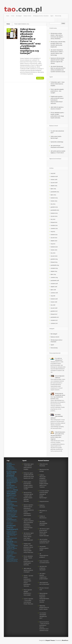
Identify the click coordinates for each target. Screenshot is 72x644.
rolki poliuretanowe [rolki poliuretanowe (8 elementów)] (12, 537)
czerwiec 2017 (54, 323)
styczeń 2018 (54, 308)
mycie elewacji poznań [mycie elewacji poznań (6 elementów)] (11, 516)
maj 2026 (53, 173)
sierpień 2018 (54, 287)
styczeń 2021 (54, 238)
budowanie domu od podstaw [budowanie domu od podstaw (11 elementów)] (12, 474)
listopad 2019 (54, 262)
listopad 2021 (54, 222)
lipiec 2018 (53, 290)
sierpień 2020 (54, 241)
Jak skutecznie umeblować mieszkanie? (43, 568)
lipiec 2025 (53, 189)
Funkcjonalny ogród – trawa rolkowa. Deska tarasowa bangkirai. (57, 84)
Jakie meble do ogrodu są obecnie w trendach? (28, 570)
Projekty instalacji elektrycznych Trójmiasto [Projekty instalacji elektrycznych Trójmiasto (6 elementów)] (12, 533)
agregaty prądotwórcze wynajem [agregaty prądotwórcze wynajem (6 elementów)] (11, 464)
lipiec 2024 (53, 195)
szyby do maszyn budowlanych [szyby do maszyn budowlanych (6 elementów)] (12, 543)
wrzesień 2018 (54, 284)
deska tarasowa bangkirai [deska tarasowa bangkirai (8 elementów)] (12, 482)
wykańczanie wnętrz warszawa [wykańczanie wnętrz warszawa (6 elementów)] (12, 552)
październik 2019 (55, 265)
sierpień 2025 (54, 186)
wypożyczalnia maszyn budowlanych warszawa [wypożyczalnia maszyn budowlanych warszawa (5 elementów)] (12, 561)
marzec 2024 (54, 201)
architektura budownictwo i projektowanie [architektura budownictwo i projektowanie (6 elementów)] (11, 468)
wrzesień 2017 (54, 320)
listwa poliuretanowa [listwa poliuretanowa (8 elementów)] (12, 501)
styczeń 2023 (54, 216)
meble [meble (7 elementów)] (9, 514)
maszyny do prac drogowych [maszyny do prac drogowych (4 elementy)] (12, 513)
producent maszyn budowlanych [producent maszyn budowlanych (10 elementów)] (12, 527)
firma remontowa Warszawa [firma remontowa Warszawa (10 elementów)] (12, 492)
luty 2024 (53, 204)
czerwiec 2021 (54, 228)
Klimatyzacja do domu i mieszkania (41, 16)
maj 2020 (53, 244)
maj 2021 (53, 232)
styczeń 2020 (54, 256)
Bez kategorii (19, 16)
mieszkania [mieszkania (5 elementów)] (14, 514)
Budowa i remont (27, 16)
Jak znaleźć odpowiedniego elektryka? (57, 416)
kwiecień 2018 (54, 299)
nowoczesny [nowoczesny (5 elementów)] (10, 524)
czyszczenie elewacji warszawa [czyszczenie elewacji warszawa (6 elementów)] (12, 479)
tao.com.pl (28, 56)
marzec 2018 (54, 302)
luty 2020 (53, 253)
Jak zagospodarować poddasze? (44, 555)
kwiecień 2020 (54, 247)
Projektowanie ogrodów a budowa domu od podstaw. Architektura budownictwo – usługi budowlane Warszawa (29, 524)
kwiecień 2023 (54, 213)
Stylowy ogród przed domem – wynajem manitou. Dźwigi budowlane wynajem (28, 485)
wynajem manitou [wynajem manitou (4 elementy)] (10, 554)
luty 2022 (53, 219)
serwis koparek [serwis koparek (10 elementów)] (10, 541)
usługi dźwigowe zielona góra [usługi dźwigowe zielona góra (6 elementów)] (12, 548)
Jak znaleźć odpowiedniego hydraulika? (43, 523)
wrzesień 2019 (54, 268)
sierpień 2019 (54, 271)
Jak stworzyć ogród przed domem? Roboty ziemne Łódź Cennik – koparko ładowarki (29, 537)
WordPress (65, 640)
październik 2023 (55, 210)
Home (8, 16)
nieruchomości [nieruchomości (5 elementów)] (10, 523)
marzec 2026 (54, 180)
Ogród (52, 16)
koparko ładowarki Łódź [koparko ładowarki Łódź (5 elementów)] (10, 498)
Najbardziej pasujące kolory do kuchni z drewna (44, 608)
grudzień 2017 (54, 311)
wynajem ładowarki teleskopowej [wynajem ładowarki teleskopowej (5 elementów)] (12, 559)
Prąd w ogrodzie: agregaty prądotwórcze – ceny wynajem (57, 91)
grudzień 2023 (54, 207)
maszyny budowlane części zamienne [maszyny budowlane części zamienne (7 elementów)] (12, 504)
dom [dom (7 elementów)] (15, 483)
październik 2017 (55, 317)
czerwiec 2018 (54, 293)
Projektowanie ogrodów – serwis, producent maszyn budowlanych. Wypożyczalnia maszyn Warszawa (57, 100)
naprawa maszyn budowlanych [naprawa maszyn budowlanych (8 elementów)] (12, 518)
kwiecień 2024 (54, 198)
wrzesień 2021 (54, 225)
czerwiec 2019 (54, 277)
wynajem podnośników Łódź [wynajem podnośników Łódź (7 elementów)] (11, 557)
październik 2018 (55, 281)
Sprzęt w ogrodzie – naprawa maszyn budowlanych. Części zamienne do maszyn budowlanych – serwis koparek (29, 510)
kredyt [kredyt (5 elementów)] (15, 499)
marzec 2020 (54, 250)
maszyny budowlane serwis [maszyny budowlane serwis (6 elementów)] (12, 511)
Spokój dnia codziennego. (57, 142)
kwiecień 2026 (54, 176)
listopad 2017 (54, 314)
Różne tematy (58, 16)
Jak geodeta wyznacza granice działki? (44, 548)
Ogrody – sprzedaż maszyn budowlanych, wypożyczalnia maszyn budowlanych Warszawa (28, 581)
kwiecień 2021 (54, 235)
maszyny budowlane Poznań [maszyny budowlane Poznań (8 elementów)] (11, 509)
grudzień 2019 (54, 259)
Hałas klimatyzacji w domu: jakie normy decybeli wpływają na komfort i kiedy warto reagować (58, 436)
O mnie (13, 16)
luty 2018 (53, 305)
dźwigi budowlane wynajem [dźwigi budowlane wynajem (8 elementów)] (11, 485)
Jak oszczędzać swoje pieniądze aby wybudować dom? (44, 541)
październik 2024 (55, 192)
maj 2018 (53, 296)
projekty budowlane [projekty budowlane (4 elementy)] (10, 531)
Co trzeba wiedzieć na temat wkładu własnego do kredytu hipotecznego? (44, 494)
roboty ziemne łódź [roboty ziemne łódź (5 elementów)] (11, 535)
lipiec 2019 (53, 274)
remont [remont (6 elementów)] (15, 534)
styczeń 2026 (54, 183)
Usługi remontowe (44, 501)
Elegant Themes (50, 640)
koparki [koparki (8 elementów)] (9, 495)
